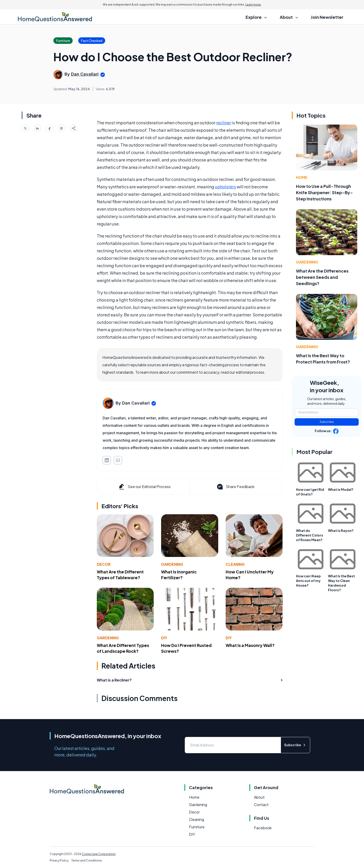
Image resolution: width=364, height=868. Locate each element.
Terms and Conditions (87, 860)
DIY (164, 638)
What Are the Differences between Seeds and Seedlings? (322, 277)
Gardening (172, 564)
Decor (104, 564)
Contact (261, 805)
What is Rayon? (341, 530)
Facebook (263, 828)
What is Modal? (341, 489)
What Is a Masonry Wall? (250, 645)
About (259, 797)
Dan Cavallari (85, 74)
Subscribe (327, 422)
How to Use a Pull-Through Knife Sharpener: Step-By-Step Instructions (324, 192)
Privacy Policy (59, 860)
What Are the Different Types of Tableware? (120, 575)
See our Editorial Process (144, 487)
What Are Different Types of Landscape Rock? (123, 648)
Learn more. (253, 5)
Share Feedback (235, 487)
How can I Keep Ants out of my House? (308, 581)
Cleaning (235, 564)
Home (302, 177)
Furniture (197, 827)
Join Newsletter (327, 17)
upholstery (226, 187)
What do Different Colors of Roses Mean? (310, 535)
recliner (224, 123)
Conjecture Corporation (99, 854)
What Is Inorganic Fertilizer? (179, 575)
